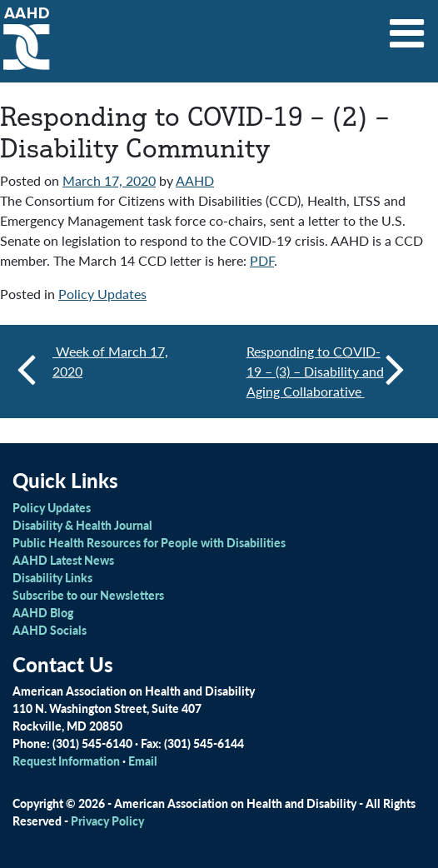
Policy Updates (102, 294)
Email (143, 761)
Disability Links (52, 577)
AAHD (195, 180)
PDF (262, 260)
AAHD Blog (43, 612)
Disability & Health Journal (82, 525)
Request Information (66, 761)
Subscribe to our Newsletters (88, 595)
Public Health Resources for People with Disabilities (149, 542)
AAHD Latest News (63, 560)
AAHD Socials (50, 630)
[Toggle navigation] (407, 27)
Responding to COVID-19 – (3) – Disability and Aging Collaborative (326, 371)
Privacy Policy (107, 821)
